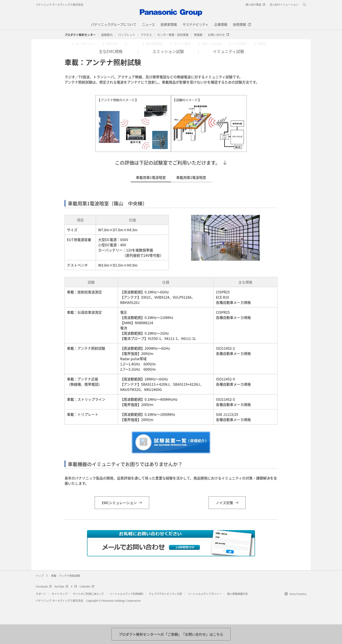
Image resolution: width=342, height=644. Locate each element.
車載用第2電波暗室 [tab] (191, 196)
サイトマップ (60, 613)
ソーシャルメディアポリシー (205, 613)
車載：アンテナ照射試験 (65, 595)
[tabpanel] (171, 328)
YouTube (61, 605)
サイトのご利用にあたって (88, 613)
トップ (40, 595)
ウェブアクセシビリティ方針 (166, 613)
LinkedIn (87, 605)
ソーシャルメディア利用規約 (126, 613)
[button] (107, 35)
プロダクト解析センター (80, 35)
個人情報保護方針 (238, 613)
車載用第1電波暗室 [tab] (151, 196)
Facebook (44, 605)
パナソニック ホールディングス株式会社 (60, 4)
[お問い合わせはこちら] (171, 634)
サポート (41, 613)
